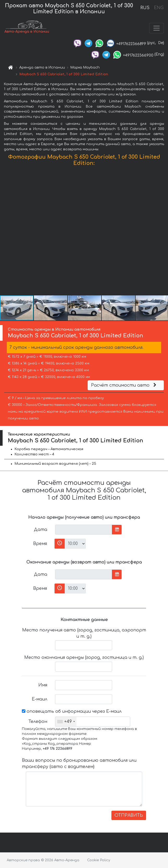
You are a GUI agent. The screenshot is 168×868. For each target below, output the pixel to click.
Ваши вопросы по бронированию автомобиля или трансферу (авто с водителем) (79, 764)
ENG (159, 8)
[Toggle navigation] (157, 28)
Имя (43, 685)
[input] (84, 530)
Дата (41, 530)
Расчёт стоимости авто (124, 385)
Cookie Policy (99, 860)
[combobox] (66, 722)
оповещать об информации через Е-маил (72, 711)
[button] (163, 232)
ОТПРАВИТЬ (129, 815)
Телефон (38, 722)
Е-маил (40, 699)
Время (40, 544)
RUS (145, 8)
